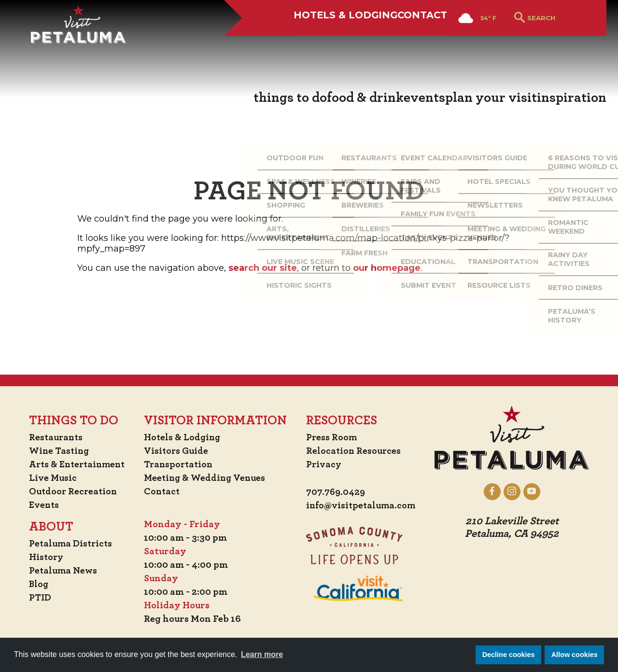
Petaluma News (60, 571)
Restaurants (53, 437)
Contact (403, 42)
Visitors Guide (178, 451)
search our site (263, 268)
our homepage (387, 268)
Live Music (49, 478)
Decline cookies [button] (509, 655)
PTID (36, 598)
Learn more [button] (262, 654)
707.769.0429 (337, 492)
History (43, 557)
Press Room (333, 437)
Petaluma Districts (68, 544)
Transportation (181, 464)
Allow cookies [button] (575, 655)
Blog (35, 584)
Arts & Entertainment (75, 464)
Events (41, 505)
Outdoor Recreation (70, 491)
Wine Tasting (56, 451)
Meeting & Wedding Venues (207, 478)
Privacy (325, 464)
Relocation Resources (355, 451)
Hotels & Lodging (300, 42)
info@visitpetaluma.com (363, 506)
